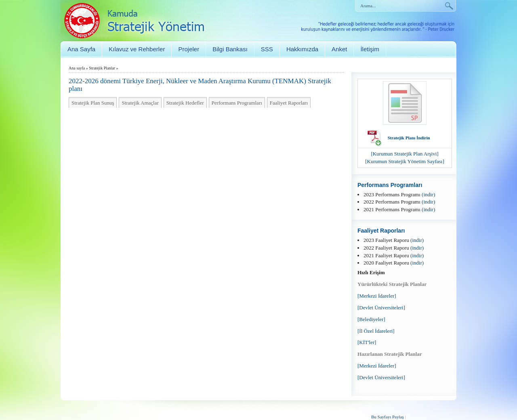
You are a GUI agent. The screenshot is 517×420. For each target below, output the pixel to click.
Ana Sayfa (81, 49)
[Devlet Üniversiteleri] (381, 308)
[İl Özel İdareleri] (376, 331)
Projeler (189, 49)
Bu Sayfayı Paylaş (388, 417)
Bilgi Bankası (230, 49)
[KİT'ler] (367, 342)
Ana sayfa (77, 68)
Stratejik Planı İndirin (409, 138)
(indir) (428, 194)
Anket (339, 49)
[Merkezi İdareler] (377, 296)
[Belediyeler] (371, 319)
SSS (267, 49)
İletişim (370, 49)
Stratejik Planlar (102, 68)
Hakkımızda (302, 49)
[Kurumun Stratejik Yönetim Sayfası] (405, 161)
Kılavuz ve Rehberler (137, 49)
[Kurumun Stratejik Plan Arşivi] (405, 154)
